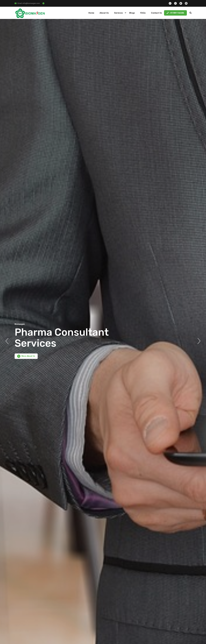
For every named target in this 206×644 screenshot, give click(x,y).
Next (199, 341)
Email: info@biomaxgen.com (29, 3)
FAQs (143, 13)
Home (91, 13)
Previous (7, 341)
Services (119, 13)
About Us (104, 13)
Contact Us (157, 13)
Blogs (132, 13)
